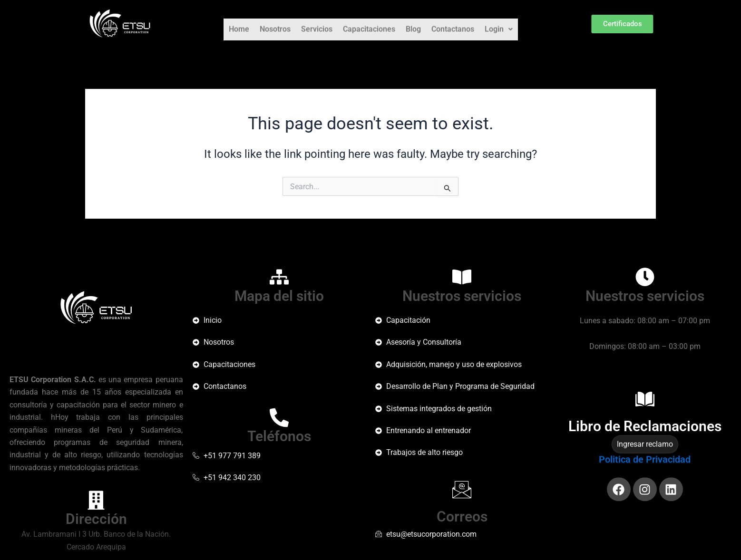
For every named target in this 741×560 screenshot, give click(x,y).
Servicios (317, 24)
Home (239, 24)
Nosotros (275, 24)
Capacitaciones (369, 24)
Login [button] (499, 24)
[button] (499, 24)
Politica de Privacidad (645, 467)
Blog (413, 24)
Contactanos (453, 24)
